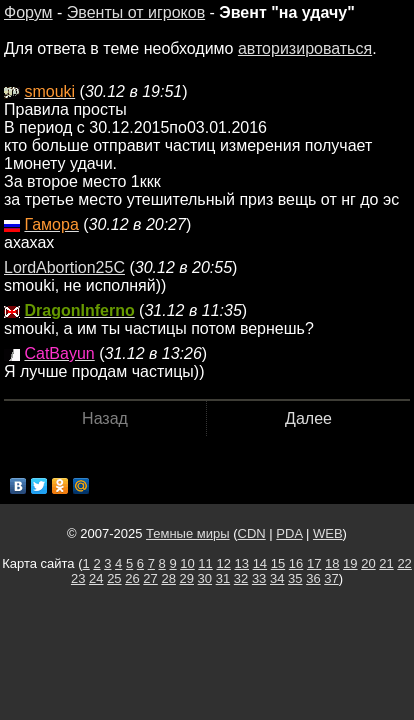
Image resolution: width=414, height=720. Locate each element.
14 (260, 563)
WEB (328, 533)
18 (332, 563)
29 (187, 578)
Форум (28, 12)
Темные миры (188, 533)
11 (205, 563)
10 (187, 563)
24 (96, 578)
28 (168, 578)
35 (295, 578)
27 (150, 578)
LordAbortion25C (64, 267)
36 (313, 578)
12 (223, 563)
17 (314, 563)
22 (404, 563)
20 (368, 563)
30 (205, 578)
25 (114, 578)
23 (78, 578)
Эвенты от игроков (136, 12)
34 (277, 578)
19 (350, 563)
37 (331, 578)
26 (132, 578)
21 (386, 563)
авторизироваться (305, 48)
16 (296, 563)
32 (241, 578)
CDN (252, 533)
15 (278, 563)
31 (223, 578)
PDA (289, 533)
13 (242, 563)
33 (259, 578)
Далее (308, 418)
